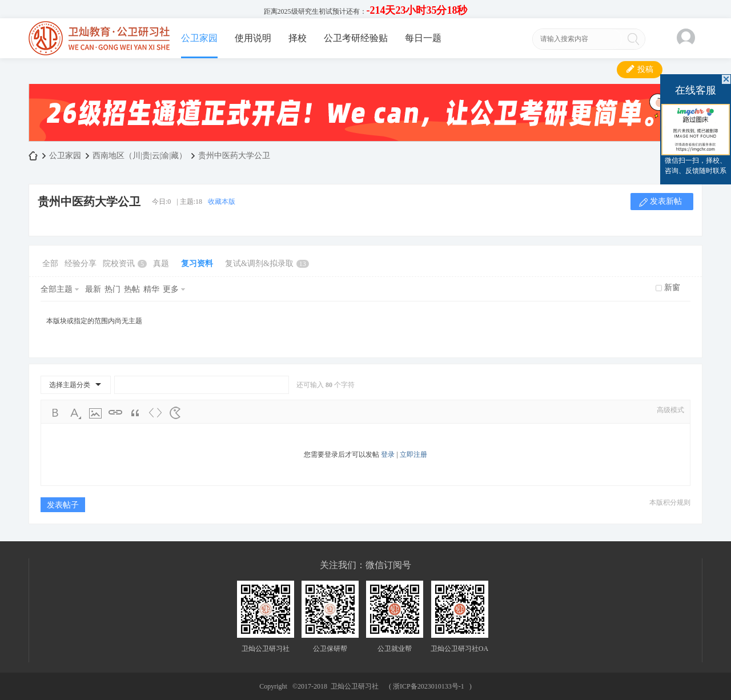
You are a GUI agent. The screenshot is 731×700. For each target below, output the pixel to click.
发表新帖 (666, 201)
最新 (93, 289)
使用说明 (253, 38)
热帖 (132, 289)
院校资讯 (125, 263)
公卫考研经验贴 (356, 38)
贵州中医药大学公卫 (234, 156)
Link (115, 413)
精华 (151, 289)
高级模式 (670, 410)
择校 (298, 38)
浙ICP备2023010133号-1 (429, 686)
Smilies (175, 413)
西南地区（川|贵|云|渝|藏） (140, 156)
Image (95, 413)
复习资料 (197, 263)
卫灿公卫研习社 (33, 156)
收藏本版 (222, 202)
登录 (388, 454)
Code (155, 413)
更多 (171, 289)
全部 (50, 263)
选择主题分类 (70, 385)
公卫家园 (199, 38)
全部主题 (57, 289)
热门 (113, 289)
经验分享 (81, 263)
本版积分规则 (670, 502)
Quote (135, 413)
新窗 (672, 287)
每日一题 (423, 38)
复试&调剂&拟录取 (267, 263)
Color (75, 413)
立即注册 (413, 454)
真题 (161, 263)
